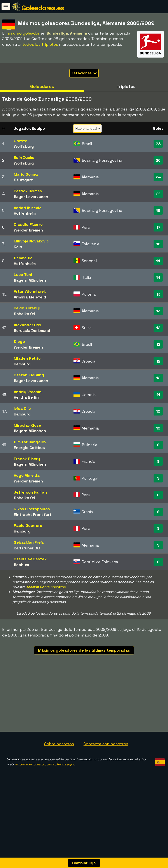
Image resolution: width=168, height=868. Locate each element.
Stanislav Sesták (30, 559)
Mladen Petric (27, 358)
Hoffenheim (25, 213)
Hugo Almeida (27, 475)
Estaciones (84, 73)
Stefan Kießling (29, 375)
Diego (19, 341)
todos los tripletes (40, 44)
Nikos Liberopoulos (32, 509)
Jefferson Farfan (30, 492)
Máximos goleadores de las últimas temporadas (84, 650)
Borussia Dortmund (32, 331)
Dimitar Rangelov (30, 442)
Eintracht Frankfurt (33, 515)
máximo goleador (23, 33)
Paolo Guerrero (28, 525)
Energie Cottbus (29, 448)
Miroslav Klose (27, 425)
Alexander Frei (28, 325)
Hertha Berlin (26, 397)
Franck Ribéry (27, 459)
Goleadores (42, 86)
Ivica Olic (22, 408)
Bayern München (30, 280)
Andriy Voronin (28, 392)
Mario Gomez (26, 174)
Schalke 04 (24, 314)
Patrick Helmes (28, 191)
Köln (18, 247)
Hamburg (22, 364)
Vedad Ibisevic (28, 208)
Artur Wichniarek (30, 291)
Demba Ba (23, 258)
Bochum (21, 565)
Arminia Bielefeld (30, 297)
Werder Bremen (28, 230)
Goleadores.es (43, 8)
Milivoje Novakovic (31, 241)
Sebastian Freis (29, 542)
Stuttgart (23, 180)
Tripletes (126, 86)
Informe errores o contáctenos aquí (45, 774)
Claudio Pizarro (28, 224)
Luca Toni (23, 274)
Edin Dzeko (24, 157)
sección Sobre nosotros (46, 587)
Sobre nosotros (59, 754)
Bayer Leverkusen (31, 197)
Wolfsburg (24, 146)
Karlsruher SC (27, 548)
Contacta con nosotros (106, 754)
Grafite (20, 141)
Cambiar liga (84, 863)
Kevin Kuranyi (27, 308)
